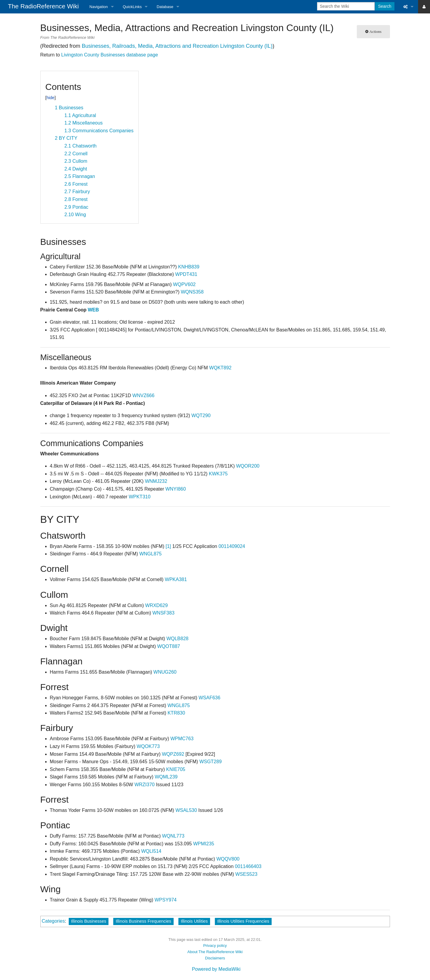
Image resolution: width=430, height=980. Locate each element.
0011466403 (248, 866)
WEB (93, 310)
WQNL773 (173, 836)
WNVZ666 (143, 395)
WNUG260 (165, 672)
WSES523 (247, 874)
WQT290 (201, 415)
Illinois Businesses (89, 921)
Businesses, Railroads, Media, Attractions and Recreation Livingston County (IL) (177, 46)
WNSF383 (163, 613)
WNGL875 (150, 554)
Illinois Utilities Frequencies (243, 921)
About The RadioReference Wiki (215, 952)
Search (385, 6)
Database (165, 7)
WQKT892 (220, 368)
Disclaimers (215, 958)
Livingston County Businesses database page (110, 55)
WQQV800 (228, 859)
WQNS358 (192, 292)
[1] (168, 546)
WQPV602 (184, 284)
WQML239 (166, 777)
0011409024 (232, 546)
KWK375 (218, 474)
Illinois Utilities (194, 921)
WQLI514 (151, 851)
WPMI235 (203, 844)
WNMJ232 (156, 481)
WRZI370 (145, 785)
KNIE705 (176, 769)
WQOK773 (148, 746)
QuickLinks (132, 7)
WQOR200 (248, 466)
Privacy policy (215, 946)
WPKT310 (140, 497)
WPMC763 (182, 739)
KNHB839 (189, 267)
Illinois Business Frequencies (143, 921)
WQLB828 (177, 639)
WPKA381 (176, 579)
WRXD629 (157, 605)
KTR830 (176, 713)
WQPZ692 (173, 754)
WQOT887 (169, 646)
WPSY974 (166, 900)
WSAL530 (186, 810)
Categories (53, 921)
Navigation (98, 7)
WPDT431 (186, 274)
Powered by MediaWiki (216, 969)
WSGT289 (211, 762)
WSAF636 (209, 698)
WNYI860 (175, 489)
